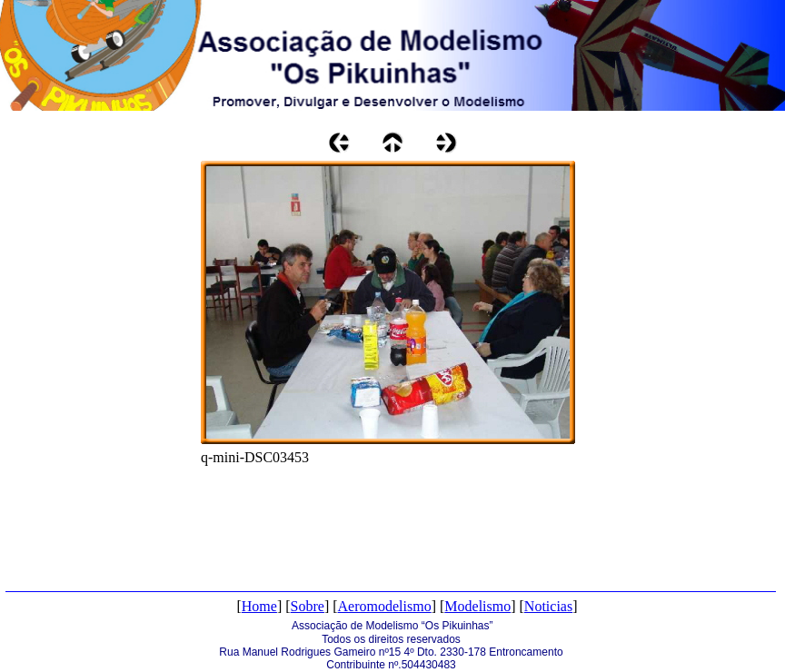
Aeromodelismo (385, 606)
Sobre (308, 606)
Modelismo (477, 606)
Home (259, 606)
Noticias (548, 606)
